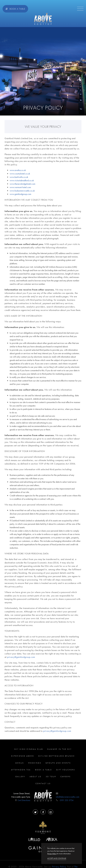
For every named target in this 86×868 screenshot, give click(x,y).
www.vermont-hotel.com (20, 187)
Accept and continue (57, 858)
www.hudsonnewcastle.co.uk (22, 191)
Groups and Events (58, 763)
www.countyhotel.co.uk (20, 174)
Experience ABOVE (23, 756)
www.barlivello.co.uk (19, 177)
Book (15, 9)
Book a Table (44, 770)
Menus (20, 763)
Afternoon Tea (21, 770)
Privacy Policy (59, 867)
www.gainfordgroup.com (20, 194)
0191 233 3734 (67, 800)
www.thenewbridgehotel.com (22, 184)
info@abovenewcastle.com (68, 797)
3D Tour (51, 776)
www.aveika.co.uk (18, 170)
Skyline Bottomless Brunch (56, 756)
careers (66, 776)
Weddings (35, 763)
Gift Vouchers (66, 770)
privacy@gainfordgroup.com (21, 657)
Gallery (20, 776)
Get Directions (24, 800)
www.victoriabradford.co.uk (22, 180)
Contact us (43, 783)
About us (35, 776)
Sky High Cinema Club (29, 749)
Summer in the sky (59, 749)
